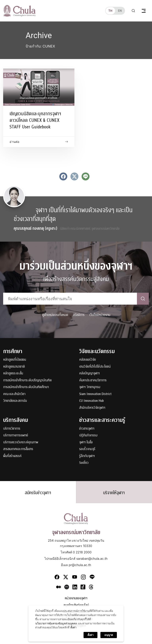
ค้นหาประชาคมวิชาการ (93, 380)
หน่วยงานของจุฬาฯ (76, 598)
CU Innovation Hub (91, 401)
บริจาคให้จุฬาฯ (114, 493)
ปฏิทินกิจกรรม (88, 435)
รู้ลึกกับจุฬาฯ (87, 456)
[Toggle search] (133, 11)
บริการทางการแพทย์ (16, 435)
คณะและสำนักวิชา (14, 394)
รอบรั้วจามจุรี (87, 449)
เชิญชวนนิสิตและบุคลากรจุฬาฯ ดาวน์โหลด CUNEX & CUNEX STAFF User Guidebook (35, 120)
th (110, 11)
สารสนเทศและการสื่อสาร (18, 449)
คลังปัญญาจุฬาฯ (89, 373)
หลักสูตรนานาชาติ (14, 367)
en (120, 11)
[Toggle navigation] (144, 11)
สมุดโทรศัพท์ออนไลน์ (76, 605)
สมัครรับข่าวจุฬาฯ (38, 493)
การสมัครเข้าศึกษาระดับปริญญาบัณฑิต (27, 380)
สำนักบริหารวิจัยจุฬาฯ (92, 408)
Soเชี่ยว (84, 463)
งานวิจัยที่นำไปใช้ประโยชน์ (95, 367)
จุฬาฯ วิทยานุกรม (90, 387)
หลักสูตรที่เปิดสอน (15, 360)
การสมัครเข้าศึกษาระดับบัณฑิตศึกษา (26, 387)
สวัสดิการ (79, 315)
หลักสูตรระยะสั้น (13, 373)
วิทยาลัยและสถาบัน (15, 401)
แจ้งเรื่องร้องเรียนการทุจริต (76, 619)
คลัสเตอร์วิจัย (88, 360)
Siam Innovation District (95, 394)
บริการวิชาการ (12, 429)
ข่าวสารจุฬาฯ (87, 429)
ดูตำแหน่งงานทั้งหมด (55, 315)
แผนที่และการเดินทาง (76, 612)
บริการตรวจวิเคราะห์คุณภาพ (21, 442)
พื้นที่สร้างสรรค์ (12, 456)
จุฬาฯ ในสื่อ (86, 442)
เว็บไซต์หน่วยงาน (100, 315)
